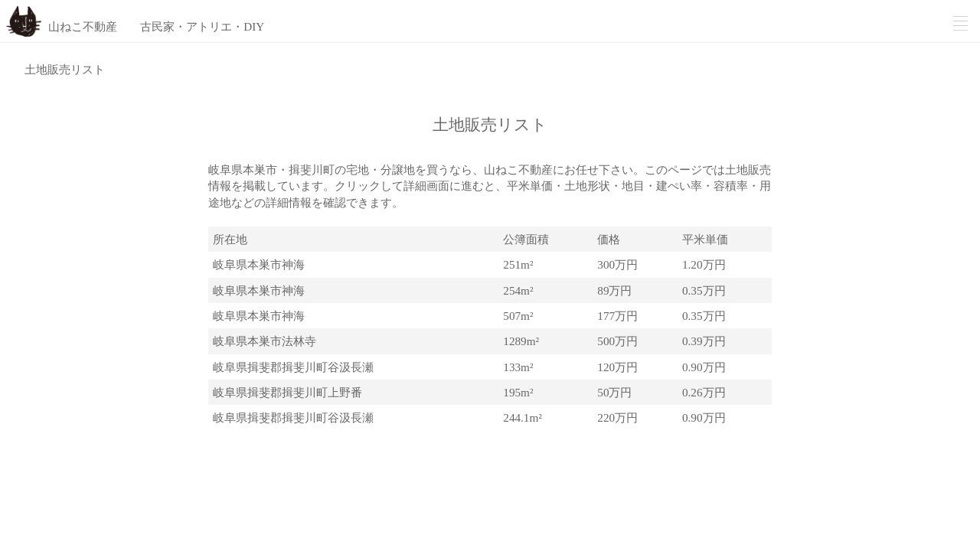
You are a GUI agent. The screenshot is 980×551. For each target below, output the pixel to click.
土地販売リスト (65, 69)
